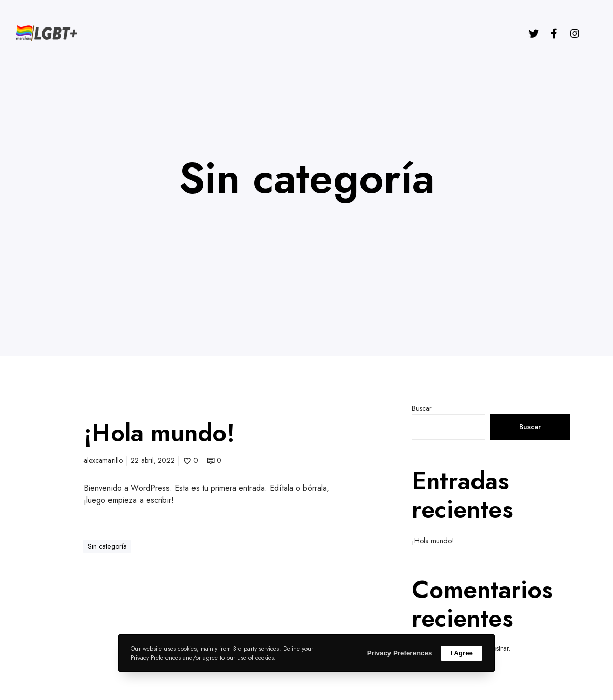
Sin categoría (107, 546)
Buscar (422, 408)
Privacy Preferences (399, 653)
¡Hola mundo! (433, 541)
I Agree (462, 653)
